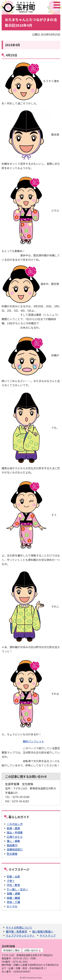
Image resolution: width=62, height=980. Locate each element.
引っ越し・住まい (17, 889)
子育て (11, 881)
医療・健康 (13, 828)
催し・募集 (13, 841)
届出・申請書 (15, 832)
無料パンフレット (33, 741)
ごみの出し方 (15, 824)
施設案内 (12, 845)
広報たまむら (15, 837)
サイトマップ (48, 935)
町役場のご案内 (12, 950)
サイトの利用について (19, 927)
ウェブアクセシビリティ (20, 935)
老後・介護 (13, 902)
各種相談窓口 (15, 849)
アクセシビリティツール (48, 5)
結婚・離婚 (13, 898)
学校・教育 (13, 885)
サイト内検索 (40, 5)
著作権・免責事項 (16, 931)
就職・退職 (13, 893)
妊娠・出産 (13, 876)
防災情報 (12, 854)
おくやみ (12, 906)
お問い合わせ (32, 950)
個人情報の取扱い (43, 931)
